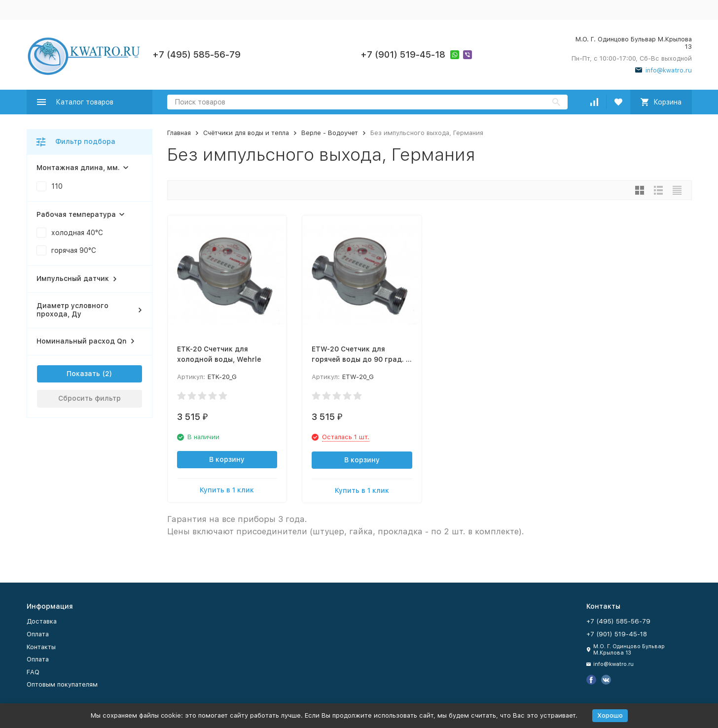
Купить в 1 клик (227, 490)
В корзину (227, 459)
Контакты (41, 647)
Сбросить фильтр (90, 398)
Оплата (38, 634)
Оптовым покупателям (62, 684)
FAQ (33, 672)
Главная (179, 133)
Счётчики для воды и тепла (246, 133)
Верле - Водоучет (330, 133)
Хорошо (610, 715)
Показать (83, 374)
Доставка (42, 621)
